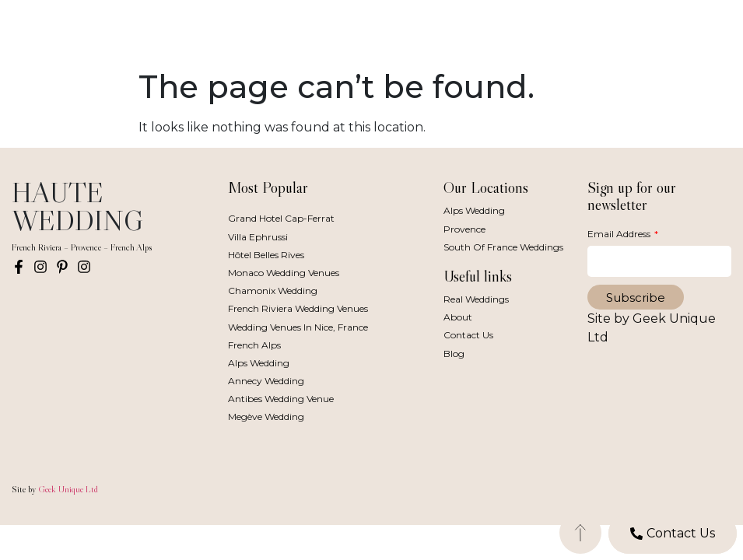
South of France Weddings (503, 247)
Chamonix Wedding (273, 290)
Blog (454, 353)
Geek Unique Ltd (68, 489)
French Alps (254, 345)
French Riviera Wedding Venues (298, 308)
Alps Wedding (259, 363)
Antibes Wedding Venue (281, 399)
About (458, 317)
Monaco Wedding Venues (284, 273)
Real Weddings (476, 299)
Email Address (620, 234)
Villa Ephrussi (258, 237)
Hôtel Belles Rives (266, 255)
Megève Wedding (266, 416)
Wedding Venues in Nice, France (298, 327)
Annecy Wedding (266, 381)
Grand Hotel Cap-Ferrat (281, 218)
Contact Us (468, 335)
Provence (464, 229)
